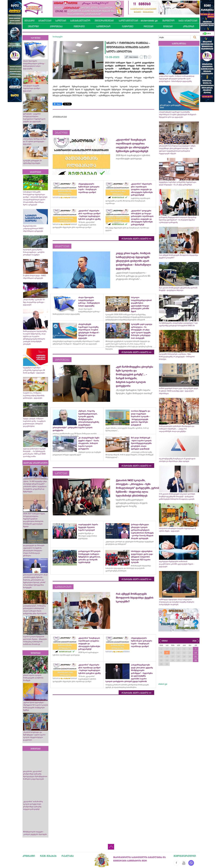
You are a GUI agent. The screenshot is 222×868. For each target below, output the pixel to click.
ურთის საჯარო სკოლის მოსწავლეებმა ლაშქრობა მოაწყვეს (33, 678)
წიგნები (168, 26)
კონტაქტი (29, 856)
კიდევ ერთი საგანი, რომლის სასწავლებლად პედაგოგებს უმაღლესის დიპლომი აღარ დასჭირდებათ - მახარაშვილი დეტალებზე (177, 79)
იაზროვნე (128, 26)
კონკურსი (189, 26)
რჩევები (149, 26)
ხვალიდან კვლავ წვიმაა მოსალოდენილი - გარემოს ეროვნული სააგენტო (34, 252)
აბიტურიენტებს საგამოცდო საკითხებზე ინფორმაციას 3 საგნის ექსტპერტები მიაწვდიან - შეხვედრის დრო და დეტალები (178, 115)
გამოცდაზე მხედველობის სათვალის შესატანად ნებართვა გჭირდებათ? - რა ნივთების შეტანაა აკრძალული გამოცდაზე (178, 220)
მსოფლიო (168, 21)
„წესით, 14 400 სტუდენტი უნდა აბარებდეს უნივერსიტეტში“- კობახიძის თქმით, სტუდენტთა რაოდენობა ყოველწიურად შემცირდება (35, 486)
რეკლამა (68, 856)
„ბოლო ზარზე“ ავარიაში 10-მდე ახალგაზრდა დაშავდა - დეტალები (34, 302)
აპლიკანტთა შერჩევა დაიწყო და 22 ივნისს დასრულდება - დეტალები (35, 141)
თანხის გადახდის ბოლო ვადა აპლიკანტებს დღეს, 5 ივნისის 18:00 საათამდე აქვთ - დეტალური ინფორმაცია (179, 391)
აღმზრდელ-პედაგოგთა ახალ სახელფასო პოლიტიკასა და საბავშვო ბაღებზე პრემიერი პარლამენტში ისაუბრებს (177, 602)
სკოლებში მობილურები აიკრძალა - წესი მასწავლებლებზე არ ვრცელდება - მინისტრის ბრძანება (177, 357)
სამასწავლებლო (80, 21)
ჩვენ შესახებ (48, 856)
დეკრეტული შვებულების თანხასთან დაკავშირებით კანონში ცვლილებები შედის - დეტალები (176, 564)
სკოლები (61, 21)
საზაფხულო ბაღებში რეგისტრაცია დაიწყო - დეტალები (32, 88)
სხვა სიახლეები (188, 21)
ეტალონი (33, 26)
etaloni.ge (163, 684)
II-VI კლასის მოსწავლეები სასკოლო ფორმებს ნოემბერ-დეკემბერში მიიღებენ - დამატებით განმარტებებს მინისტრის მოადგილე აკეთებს (177, 497)
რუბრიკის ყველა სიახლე (136, 239)
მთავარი (29, 21)
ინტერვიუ (79, 26)
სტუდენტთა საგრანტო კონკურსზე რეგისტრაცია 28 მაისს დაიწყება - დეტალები (34, 370)
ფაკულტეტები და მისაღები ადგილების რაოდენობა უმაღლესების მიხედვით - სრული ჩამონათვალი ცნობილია (34, 551)
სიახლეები (45, 21)
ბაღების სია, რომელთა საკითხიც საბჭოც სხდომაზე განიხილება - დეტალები (34, 395)
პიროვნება (56, 26)
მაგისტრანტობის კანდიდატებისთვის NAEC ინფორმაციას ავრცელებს (33, 228)
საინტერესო (103, 26)
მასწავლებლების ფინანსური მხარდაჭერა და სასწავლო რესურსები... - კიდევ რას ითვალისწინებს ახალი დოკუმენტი (177, 429)
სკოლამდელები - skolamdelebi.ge (138, 21)
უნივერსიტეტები (104, 21)
